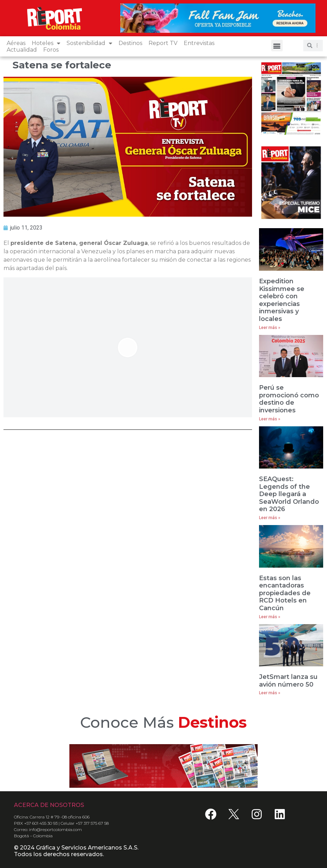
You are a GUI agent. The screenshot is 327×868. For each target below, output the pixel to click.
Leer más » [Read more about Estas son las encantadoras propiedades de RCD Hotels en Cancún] (270, 617)
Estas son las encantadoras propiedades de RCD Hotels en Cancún (285, 593)
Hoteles (46, 43)
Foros (51, 50)
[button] (277, 46)
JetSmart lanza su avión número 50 (288, 681)
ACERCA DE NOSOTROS (49, 805)
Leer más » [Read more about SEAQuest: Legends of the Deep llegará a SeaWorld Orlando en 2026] (270, 518)
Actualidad (22, 50)
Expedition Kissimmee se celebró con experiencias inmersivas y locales (282, 300)
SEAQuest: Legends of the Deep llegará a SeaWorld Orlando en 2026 (289, 494)
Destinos (130, 43)
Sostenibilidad (89, 43)
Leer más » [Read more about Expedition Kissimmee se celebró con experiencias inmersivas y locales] (270, 328)
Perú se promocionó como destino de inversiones (289, 399)
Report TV (163, 43)
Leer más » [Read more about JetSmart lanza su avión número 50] (270, 693)
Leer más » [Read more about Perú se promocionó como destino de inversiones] (270, 419)
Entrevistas (199, 43)
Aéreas (16, 43)
